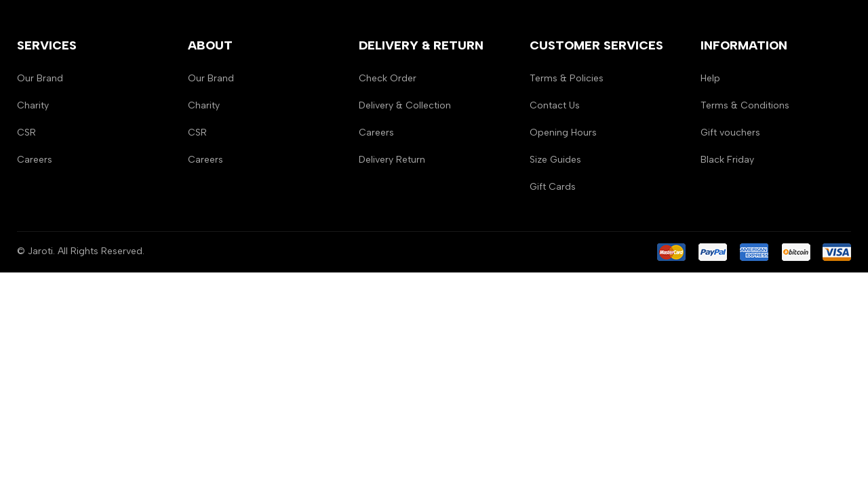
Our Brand (40, 78)
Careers (35, 160)
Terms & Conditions (745, 105)
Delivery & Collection (405, 105)
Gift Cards (553, 187)
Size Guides (555, 160)
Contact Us (555, 105)
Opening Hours (563, 133)
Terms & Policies (567, 78)
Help (710, 78)
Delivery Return (392, 160)
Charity (33, 105)
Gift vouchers (730, 133)
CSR (26, 133)
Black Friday (727, 160)
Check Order (388, 78)
